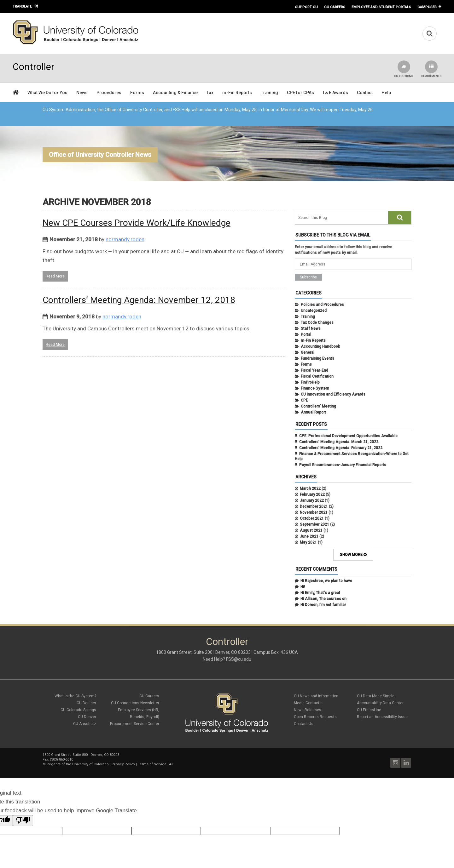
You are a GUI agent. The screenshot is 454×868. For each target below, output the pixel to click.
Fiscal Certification (317, 376)
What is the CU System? (75, 696)
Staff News (311, 328)
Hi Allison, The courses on (323, 599)
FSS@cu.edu (239, 659)
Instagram (395, 763)
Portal (306, 334)
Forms (137, 93)
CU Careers (335, 7)
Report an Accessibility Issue (382, 717)
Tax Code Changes (317, 323)
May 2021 (308, 542)
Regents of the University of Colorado (78, 764)
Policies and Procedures (322, 305)
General (308, 352)
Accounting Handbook (320, 346)
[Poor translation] (23, 821)
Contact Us (304, 724)
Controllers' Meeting (318, 406)
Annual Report (313, 412)
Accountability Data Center (380, 703)
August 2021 (311, 530)
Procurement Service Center (135, 724)
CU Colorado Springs (78, 710)
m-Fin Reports (237, 93)
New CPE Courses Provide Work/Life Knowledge (137, 223)
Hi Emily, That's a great (320, 593)
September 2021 (314, 524)
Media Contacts (308, 703)
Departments (431, 69)
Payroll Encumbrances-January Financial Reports (343, 465)
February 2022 (312, 494)
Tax (210, 93)
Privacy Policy (123, 764)
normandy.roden (125, 239)
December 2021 (314, 506)
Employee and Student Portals (381, 7)
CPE (304, 400)
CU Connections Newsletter (135, 703)
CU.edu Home (404, 69)
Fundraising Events (317, 358)
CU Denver (87, 717)
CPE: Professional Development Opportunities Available (348, 436)
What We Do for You (47, 93)
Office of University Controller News (100, 155)
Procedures (109, 93)
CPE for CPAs (300, 93)
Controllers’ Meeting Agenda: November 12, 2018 (139, 300)
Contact (365, 93)
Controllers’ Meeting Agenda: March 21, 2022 (339, 442)
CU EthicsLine (369, 710)
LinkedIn (406, 763)
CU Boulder (86, 703)
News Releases (308, 710)
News (82, 93)
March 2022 (310, 488)
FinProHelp (310, 382)
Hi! (303, 587)
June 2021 (309, 536)
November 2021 (314, 512)
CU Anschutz (85, 724)
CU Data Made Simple (376, 696)
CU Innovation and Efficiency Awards (333, 394)
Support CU (306, 7)
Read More (55, 276)
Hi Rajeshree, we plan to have (326, 581)
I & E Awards (335, 93)
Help (386, 93)
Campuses (427, 7)
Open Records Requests (315, 717)
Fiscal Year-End (314, 370)
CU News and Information (316, 696)
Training (269, 93)
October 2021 (312, 518)
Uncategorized (314, 311)
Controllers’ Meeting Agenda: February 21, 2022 (341, 448)
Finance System (315, 388)
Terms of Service (152, 764)
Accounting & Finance (175, 93)
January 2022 (312, 500)
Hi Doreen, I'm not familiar (323, 605)
